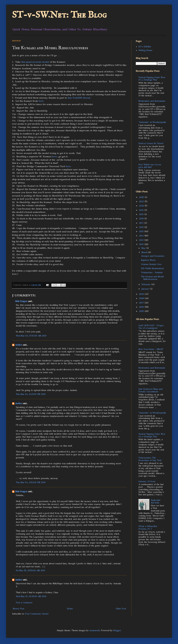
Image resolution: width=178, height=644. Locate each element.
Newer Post (18, 609)
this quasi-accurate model (36, 62)
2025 (142, 197)
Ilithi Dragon (21, 301)
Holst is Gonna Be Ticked (151, 143)
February (146, 284)
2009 (142, 294)
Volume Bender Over (151, 264)
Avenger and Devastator (153, 256)
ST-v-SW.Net (145, 47)
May (144, 248)
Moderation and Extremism (152, 101)
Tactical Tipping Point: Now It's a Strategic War (152, 79)
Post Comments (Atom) (37, 614)
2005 (142, 311)
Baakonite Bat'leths (156, 501)
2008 (142, 298)
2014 (142, 236)
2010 (142, 244)
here (41, 101)
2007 (142, 303)
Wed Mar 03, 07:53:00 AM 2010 (31, 336)
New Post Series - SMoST (151, 349)
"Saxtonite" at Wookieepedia (152, 122)
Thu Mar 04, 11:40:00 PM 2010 (31, 394)
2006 (142, 307)
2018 (142, 219)
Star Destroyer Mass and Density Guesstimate (150, 390)
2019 (142, 214)
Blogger (117, 630)
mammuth (95, 630)
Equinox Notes (148, 260)
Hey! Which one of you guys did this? (150, 166)
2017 (142, 223)
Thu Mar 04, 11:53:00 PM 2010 (31, 482)
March (145, 252)
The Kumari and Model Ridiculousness (152, 278)
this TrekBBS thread (79, 98)
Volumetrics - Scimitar (152, 273)
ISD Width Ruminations (153, 268)
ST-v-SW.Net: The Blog (59, 15)
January (146, 289)
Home (70, 609)
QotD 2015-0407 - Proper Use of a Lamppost (151, 327)
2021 (142, 210)
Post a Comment (24, 603)
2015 (142, 231)
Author (19, 345)
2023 (142, 202)
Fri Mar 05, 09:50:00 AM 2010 (30, 571)
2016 (142, 227)
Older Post (121, 609)
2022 (142, 206)
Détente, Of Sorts (147, 482)
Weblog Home (145, 50)
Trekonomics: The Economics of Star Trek (150, 459)
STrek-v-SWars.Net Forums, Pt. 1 (148, 528)
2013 (142, 240)
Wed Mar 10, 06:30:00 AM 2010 (31, 596)
